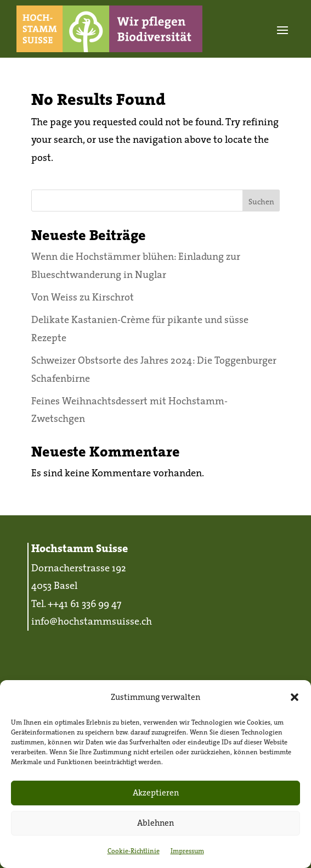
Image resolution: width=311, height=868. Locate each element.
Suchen (261, 202)
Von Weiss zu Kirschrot (83, 297)
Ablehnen (155, 823)
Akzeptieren (156, 792)
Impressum (187, 851)
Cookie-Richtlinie (134, 851)
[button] (295, 697)
